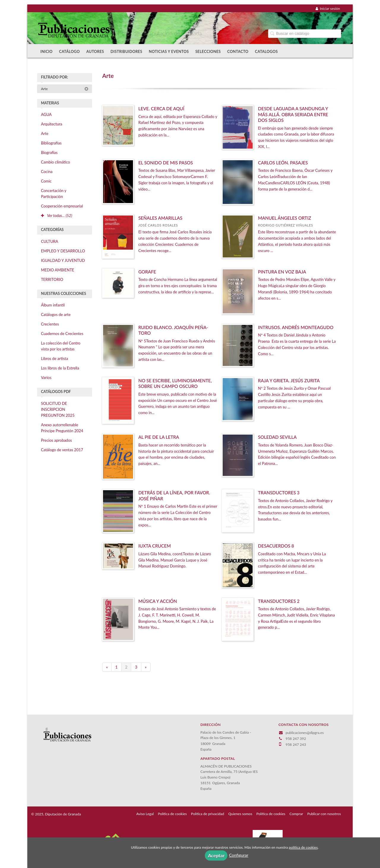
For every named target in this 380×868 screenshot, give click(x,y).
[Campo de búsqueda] (305, 33)
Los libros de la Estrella (60, 368)
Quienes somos (240, 814)
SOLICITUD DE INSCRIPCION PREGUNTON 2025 (58, 409)
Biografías (49, 152)
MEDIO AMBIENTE (58, 270)
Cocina (47, 172)
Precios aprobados (56, 440)
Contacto (238, 52)
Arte (65, 89)
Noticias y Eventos (169, 52)
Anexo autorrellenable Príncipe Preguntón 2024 (62, 428)
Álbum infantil (53, 305)
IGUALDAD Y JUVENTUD (63, 260)
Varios (46, 378)
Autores (95, 52)
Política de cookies (172, 814)
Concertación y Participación (54, 194)
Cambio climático (56, 162)
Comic (46, 181)
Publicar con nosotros (324, 814)
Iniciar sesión (328, 8)
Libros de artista (54, 358)
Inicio (46, 52)
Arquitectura (52, 124)
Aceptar (216, 855)
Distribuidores (126, 52)
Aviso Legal (145, 814)
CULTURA (50, 241)
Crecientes (50, 324)
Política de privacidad (208, 814)
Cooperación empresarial (62, 206)
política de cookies (303, 847)
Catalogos (266, 52)
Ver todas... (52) (57, 216)
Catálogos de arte (56, 315)
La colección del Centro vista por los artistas (61, 346)
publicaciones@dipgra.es (305, 733)
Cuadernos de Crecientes (62, 334)
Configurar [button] (239, 855)
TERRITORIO (52, 279)
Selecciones (208, 52)
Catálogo (69, 52)
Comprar (296, 814)
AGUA (46, 114)
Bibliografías (51, 143)
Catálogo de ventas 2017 (62, 450)
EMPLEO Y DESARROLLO (63, 251)
